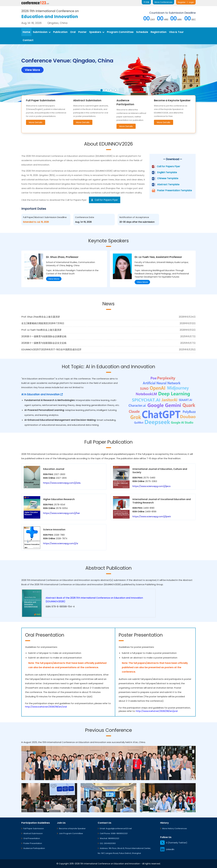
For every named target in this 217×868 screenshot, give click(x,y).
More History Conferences (175, 828)
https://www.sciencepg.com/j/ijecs (151, 486)
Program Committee (120, 32)
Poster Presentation (33, 843)
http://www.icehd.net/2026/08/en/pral (157, 711)
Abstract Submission (33, 833)
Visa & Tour (176, 32)
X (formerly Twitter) (174, 843)
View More (54, 279)
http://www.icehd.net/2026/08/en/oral (46, 707)
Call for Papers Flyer (168, 166)
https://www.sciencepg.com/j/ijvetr (152, 516)
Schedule (142, 32)
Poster (82, 32)
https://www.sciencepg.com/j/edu (62, 483)
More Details (36, 122)
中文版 (146, 2)
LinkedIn (167, 849)
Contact (28, 40)
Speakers (97, 32)
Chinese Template (168, 178)
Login (191, 2)
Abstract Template (168, 184)
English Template (167, 172)
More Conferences (163, 2)
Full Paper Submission (34, 828)
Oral (73, 32)
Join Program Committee (71, 833)
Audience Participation (34, 848)
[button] (102, 90)
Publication (60, 32)
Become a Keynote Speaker (72, 828)
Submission (42, 32)
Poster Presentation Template (174, 190)
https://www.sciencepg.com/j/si (61, 543)
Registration (159, 32)
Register (182, 2)
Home (26, 32)
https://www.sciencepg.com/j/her (62, 513)
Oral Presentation (32, 838)
